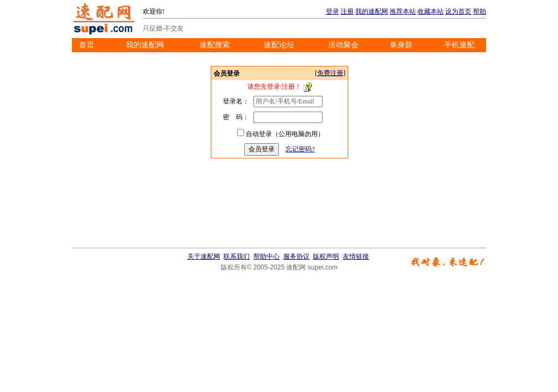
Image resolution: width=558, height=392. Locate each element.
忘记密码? (300, 149)
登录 (332, 11)
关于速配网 (204, 256)
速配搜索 (215, 45)
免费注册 (330, 73)
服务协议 (296, 256)
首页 (87, 45)
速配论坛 (279, 45)
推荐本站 (403, 11)
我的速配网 (372, 11)
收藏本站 (430, 11)
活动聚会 (343, 45)
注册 (347, 11)
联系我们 (236, 256)
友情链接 (356, 256)
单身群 (401, 45)
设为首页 (458, 11)
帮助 (480, 11)
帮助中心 (266, 256)
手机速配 (459, 45)
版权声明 (326, 256)
